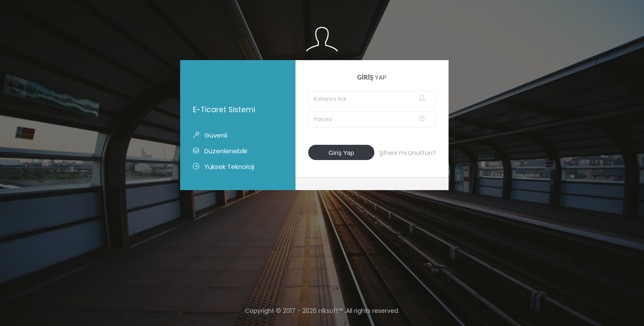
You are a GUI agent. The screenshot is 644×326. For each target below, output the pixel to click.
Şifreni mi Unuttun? (407, 153)
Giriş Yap (341, 153)
